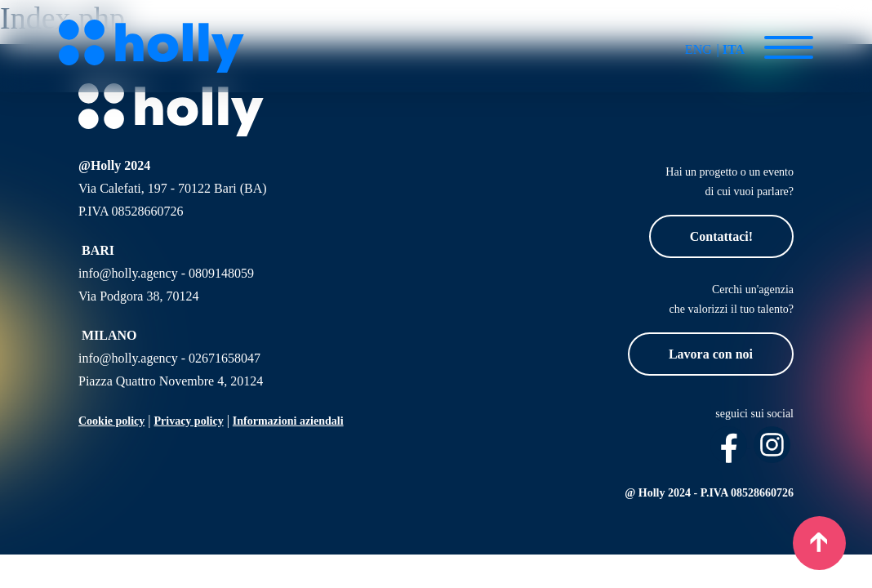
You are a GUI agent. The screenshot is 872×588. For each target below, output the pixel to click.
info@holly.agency (128, 273)
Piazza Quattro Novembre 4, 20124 (171, 381)
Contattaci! (721, 236)
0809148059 (221, 273)
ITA (734, 49)
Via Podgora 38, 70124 (138, 296)
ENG (698, 49)
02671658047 (225, 358)
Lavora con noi (711, 354)
